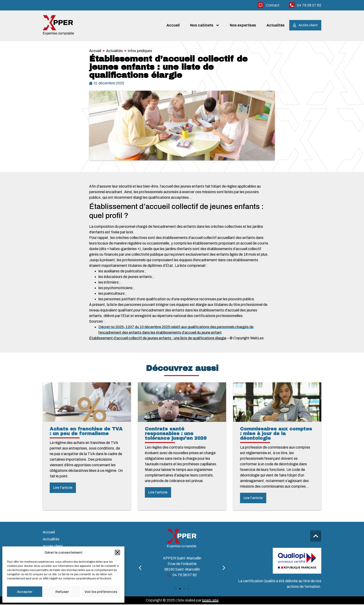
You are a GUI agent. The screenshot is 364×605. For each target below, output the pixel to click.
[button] (117, 552)
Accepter (25, 592)
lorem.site (210, 601)
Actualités (276, 25)
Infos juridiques (140, 51)
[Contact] (261, 5)
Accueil (173, 25)
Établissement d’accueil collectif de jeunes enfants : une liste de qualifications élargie (158, 339)
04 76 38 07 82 (309, 5)
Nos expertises (243, 25)
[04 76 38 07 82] (292, 5)
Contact (273, 5)
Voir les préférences (101, 592)
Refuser (62, 592)
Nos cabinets (205, 26)
